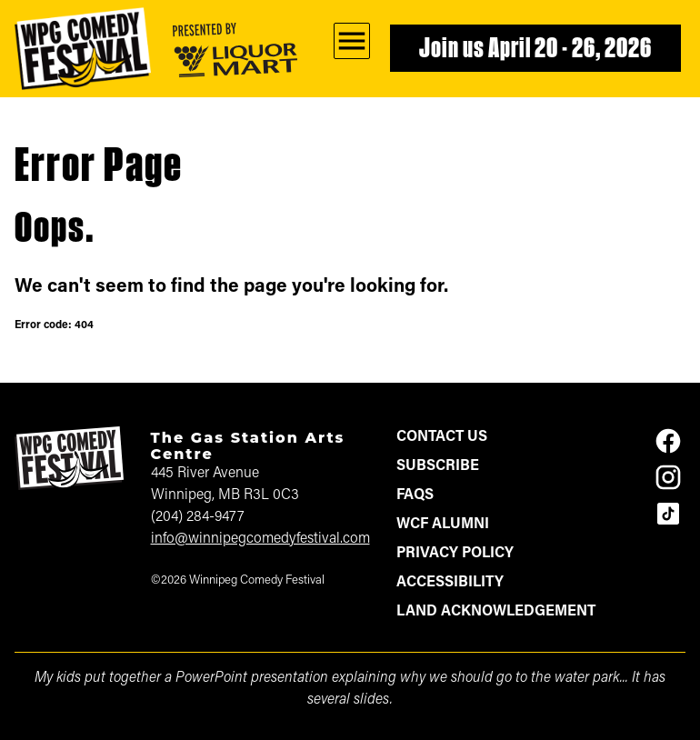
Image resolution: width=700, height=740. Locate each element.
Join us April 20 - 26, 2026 (535, 50)
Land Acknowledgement (496, 612)
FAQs (415, 495)
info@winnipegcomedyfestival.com (260, 539)
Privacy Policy (455, 554)
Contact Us (442, 437)
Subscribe (438, 466)
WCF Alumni (443, 525)
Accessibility (450, 583)
